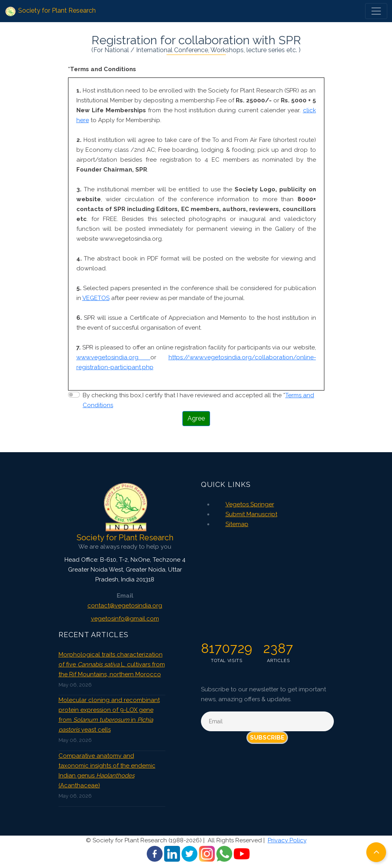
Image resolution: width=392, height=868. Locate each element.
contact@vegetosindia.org (125, 606)
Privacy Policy (287, 840)
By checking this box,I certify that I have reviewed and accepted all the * (198, 400)
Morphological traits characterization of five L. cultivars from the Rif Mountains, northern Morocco (112, 664)
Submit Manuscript (251, 514)
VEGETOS (96, 298)
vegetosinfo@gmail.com (125, 619)
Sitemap (237, 524)
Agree (196, 418)
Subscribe (267, 738)
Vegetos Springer (250, 504)
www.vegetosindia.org (114, 357)
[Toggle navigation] (376, 11)
